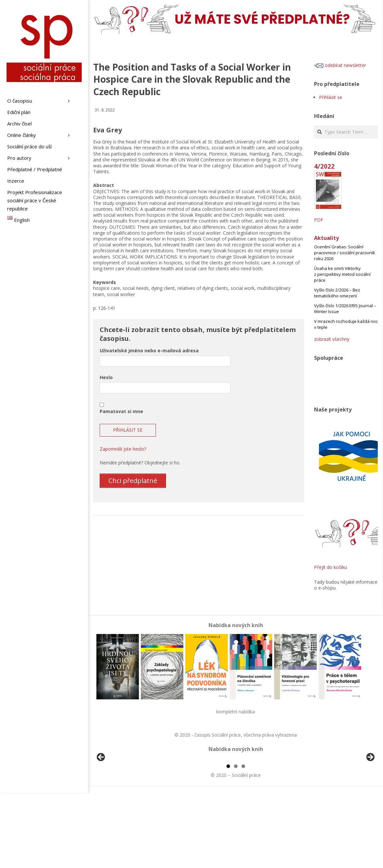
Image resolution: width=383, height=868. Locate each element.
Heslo (106, 377)
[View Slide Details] (119, 797)
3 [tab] (243, 841)
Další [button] (370, 795)
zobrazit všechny (332, 339)
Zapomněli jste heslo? (123, 449)
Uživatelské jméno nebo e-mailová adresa (149, 351)
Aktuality (326, 238)
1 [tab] (228, 841)
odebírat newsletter (340, 65)
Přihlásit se (331, 97)
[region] (236, 797)
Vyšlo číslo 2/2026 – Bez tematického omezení (337, 293)
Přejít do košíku (331, 567)
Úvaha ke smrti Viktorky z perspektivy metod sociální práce (342, 274)
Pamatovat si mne (121, 411)
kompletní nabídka (236, 712)
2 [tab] (236, 841)
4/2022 (324, 166)
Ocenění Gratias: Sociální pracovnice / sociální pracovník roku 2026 (345, 253)
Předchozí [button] (101, 795)
